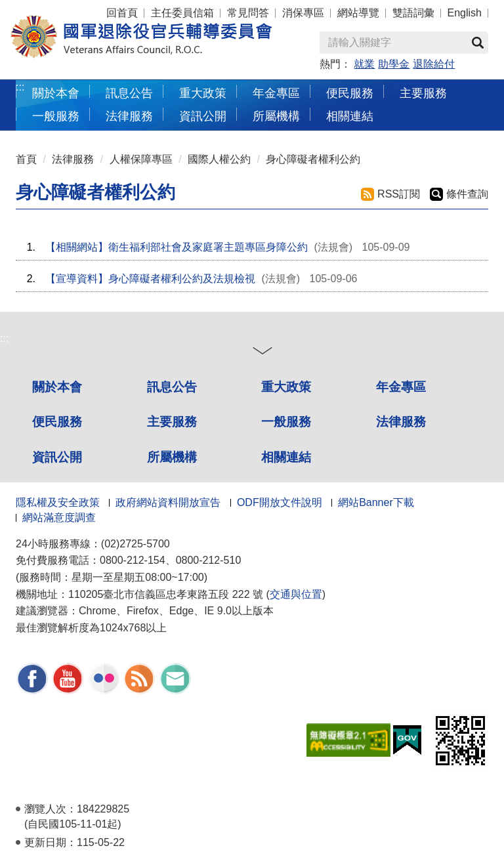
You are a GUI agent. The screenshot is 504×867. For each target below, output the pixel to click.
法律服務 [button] (129, 116)
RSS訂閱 (399, 194)
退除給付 (434, 64)
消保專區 (303, 13)
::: (20, 87)
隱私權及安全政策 (58, 502)
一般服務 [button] (56, 116)
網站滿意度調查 (59, 518)
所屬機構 (172, 457)
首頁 (26, 159)
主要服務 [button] (423, 93)
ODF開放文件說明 (280, 502)
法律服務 (73, 159)
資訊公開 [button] (203, 116)
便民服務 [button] (350, 93)
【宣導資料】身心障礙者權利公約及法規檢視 (150, 279)
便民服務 (57, 422)
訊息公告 (172, 387)
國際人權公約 (219, 159)
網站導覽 (358, 13)
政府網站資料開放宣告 (168, 502)
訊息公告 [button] (129, 93)
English (465, 13)
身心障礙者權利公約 (313, 159)
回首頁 (122, 13)
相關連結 (286, 457)
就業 (364, 64)
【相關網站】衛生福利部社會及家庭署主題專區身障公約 (177, 247)
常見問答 (248, 13)
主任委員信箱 (182, 13)
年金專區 (276, 93)
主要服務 (172, 422)
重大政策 (203, 93)
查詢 (478, 43)
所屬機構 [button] (276, 116)
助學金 (394, 64)
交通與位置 (296, 594)
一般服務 (286, 422)
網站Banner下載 (376, 502)
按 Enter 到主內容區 (59, 9)
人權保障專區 (141, 159)
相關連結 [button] (350, 116)
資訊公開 (57, 457)
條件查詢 (467, 194)
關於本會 (57, 387)
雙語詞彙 (413, 13)
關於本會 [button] (56, 93)
